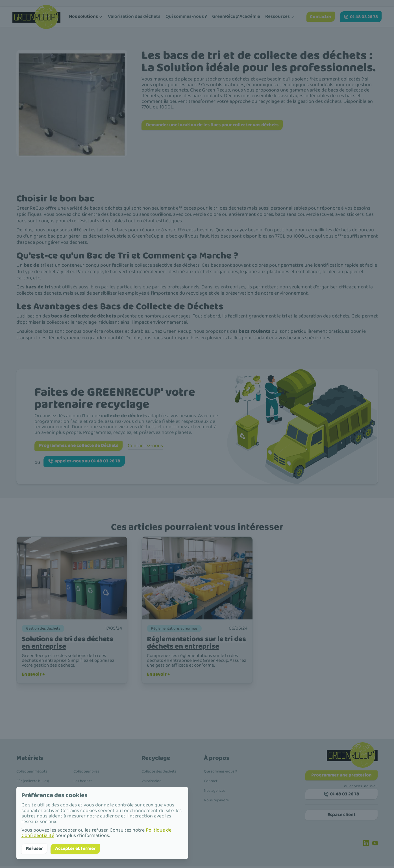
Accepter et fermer (80, 848)
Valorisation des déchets (134, 17)
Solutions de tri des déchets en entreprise (71, 643)
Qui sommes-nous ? (186, 17)
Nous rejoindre (216, 802)
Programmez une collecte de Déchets (83, 445)
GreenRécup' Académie (236, 17)
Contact (211, 783)
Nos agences (215, 793)
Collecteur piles (86, 773)
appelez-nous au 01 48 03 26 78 (88, 462)
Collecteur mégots (32, 773)
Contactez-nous (154, 445)
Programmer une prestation (342, 778)
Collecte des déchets (159, 773)
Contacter (321, 17)
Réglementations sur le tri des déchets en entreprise (194, 643)
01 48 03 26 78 (361, 17)
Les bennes (83, 783)
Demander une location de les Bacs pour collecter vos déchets (219, 125)
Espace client (341, 819)
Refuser (36, 848)
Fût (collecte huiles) (33, 783)
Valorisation (152, 783)
